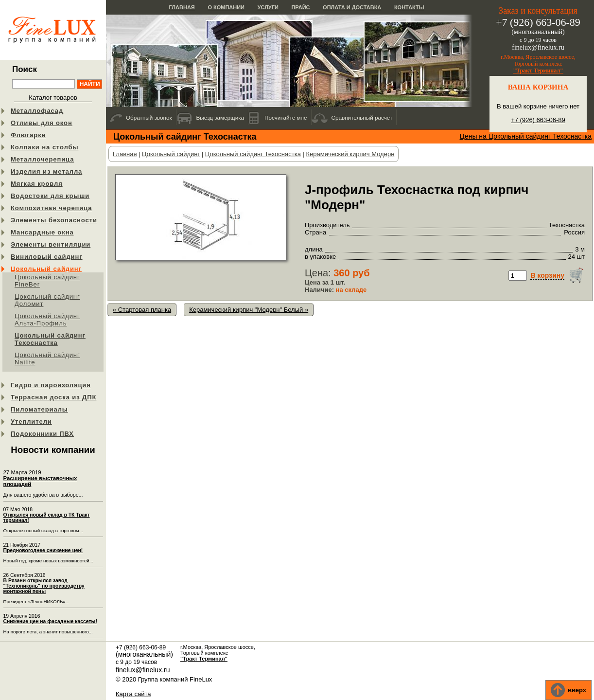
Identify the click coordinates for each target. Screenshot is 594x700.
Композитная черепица (51, 208)
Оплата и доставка (352, 7)
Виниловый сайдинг (47, 257)
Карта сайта (133, 694)
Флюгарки (28, 135)
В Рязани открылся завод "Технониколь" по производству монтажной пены (44, 586)
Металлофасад (37, 111)
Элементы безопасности (54, 220)
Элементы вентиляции (51, 244)
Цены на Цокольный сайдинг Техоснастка (526, 136)
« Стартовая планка (142, 310)
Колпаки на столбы (44, 147)
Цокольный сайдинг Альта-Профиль (47, 320)
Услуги (268, 7)
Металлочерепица (42, 159)
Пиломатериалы (39, 409)
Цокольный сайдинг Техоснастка (50, 339)
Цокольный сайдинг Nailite (47, 359)
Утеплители (31, 422)
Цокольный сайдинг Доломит (47, 300)
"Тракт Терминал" (538, 71)
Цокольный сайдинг (46, 269)
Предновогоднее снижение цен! (43, 550)
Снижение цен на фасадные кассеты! (50, 621)
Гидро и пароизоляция (51, 385)
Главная (182, 7)
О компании (226, 7)
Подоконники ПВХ (42, 434)
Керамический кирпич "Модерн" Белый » (249, 310)
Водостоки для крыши (50, 196)
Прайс (300, 7)
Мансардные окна (42, 232)
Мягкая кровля (37, 184)
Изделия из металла (46, 171)
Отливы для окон (42, 123)
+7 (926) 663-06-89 (538, 120)
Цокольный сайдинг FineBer (47, 281)
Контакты (409, 7)
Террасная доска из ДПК (53, 397)
